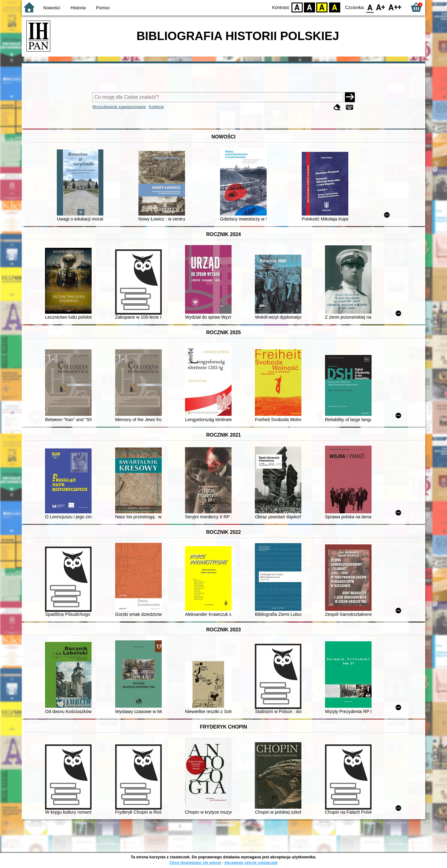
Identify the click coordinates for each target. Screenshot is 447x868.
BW (309, 7)
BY (334, 7)
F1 (381, 7)
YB (322, 7)
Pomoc (103, 8)
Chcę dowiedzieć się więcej (195, 863)
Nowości (52, 8)
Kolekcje (156, 107)
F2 (395, 7)
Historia (78, 8)
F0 (370, 7)
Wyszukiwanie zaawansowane (119, 107)
